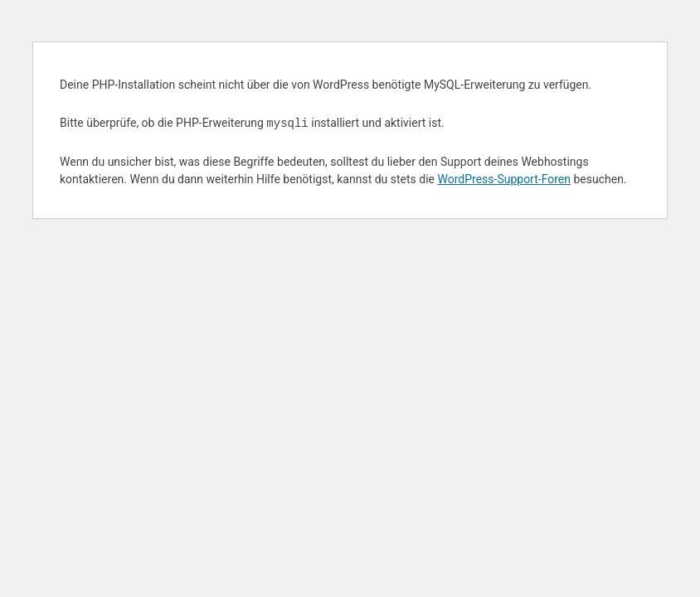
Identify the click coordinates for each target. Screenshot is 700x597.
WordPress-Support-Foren (504, 179)
